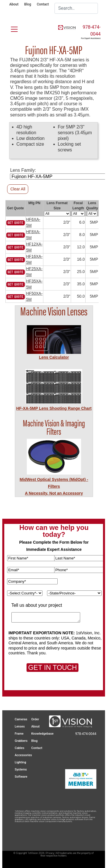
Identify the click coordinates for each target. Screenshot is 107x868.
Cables (20, 748)
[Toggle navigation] (11, 28)
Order (35, 719)
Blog (28, 4)
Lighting (21, 762)
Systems (21, 770)
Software (21, 777)
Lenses (20, 726)
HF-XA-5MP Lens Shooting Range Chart (54, 408)
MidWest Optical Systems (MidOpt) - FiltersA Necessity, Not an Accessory (54, 486)
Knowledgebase (43, 734)
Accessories (23, 755)
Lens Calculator (54, 357)
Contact (43, 4)
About (14, 4)
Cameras (21, 719)
